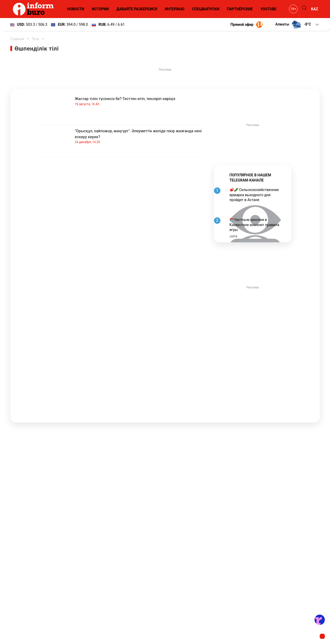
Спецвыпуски (206, 9)
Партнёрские (240, 9)
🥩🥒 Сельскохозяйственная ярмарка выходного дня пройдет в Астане (254, 195)
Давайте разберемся (137, 9)
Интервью (175, 9)
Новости (76, 9)
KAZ (315, 9)
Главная (17, 39)
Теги (35, 39)
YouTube (268, 9)
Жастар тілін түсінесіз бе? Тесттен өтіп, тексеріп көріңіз (139, 101)
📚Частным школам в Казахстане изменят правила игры (254, 225)
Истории (100, 9)
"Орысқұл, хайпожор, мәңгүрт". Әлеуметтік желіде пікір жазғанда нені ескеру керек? (139, 137)
